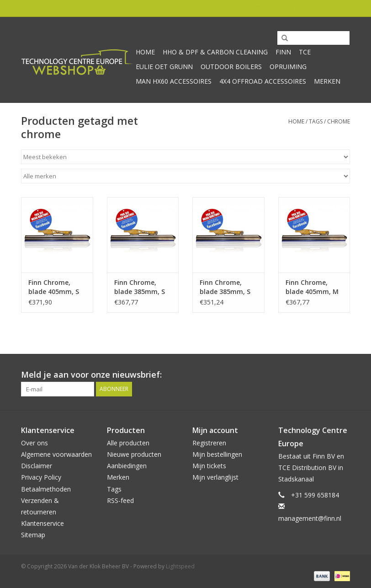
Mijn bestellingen (217, 454)
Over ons (34, 443)
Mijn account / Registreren (311, 8)
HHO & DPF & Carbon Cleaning (215, 52)
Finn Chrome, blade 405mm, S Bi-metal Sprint (54, 287)
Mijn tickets (209, 466)
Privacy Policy (41, 477)
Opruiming (288, 67)
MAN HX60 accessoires (174, 81)
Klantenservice (42, 523)
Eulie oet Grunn (164, 67)
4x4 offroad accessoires (263, 81)
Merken (327, 81)
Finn (283, 52)
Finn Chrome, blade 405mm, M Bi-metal (312, 287)
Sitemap (33, 535)
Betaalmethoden (46, 489)
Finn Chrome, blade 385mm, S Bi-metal (140, 287)
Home (145, 52)
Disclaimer (37, 466)
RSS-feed (120, 500)
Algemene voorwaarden (56, 454)
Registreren (209, 443)
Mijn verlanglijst (215, 477)
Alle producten (128, 443)
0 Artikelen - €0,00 (233, 8)
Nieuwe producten (134, 454)
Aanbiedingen (127, 466)
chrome (339, 121)
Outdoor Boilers (231, 67)
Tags (316, 121)
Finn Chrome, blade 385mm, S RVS (225, 287)
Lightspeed (180, 566)
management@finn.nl (310, 518)
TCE (305, 52)
